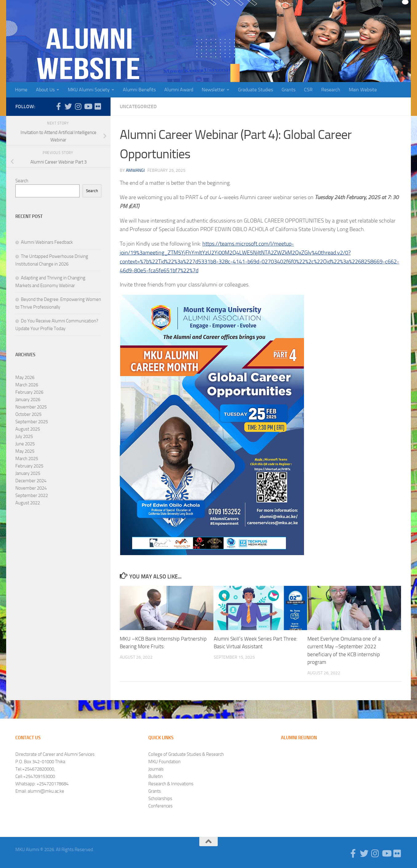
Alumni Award (179, 90)
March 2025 (27, 459)
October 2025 (28, 414)
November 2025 (31, 407)
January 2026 (28, 400)
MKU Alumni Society (89, 90)
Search (22, 181)
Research (331, 90)
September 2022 (32, 495)
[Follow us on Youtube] (88, 106)
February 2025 (29, 466)
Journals (156, 769)
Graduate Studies (255, 90)
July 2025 (24, 436)
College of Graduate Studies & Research (186, 754)
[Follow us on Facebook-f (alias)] (58, 106)
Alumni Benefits (139, 90)
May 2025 (25, 451)
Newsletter (213, 90)
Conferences (160, 806)
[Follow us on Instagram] (78, 106)
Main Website (363, 90)
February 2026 (29, 392)
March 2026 (27, 385)
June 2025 (25, 444)
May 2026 (25, 377)
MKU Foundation (164, 762)
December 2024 (31, 481)
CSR (308, 90)
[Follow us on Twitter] (68, 106)
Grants (288, 90)
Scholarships (160, 799)
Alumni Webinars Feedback (47, 242)
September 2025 (32, 422)
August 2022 (28, 503)
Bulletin (156, 776)
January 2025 (28, 473)
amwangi (135, 170)
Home (21, 90)
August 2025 (28, 429)
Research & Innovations (171, 784)
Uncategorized (138, 107)
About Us (45, 90)
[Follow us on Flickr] (98, 106)
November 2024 (31, 488)
